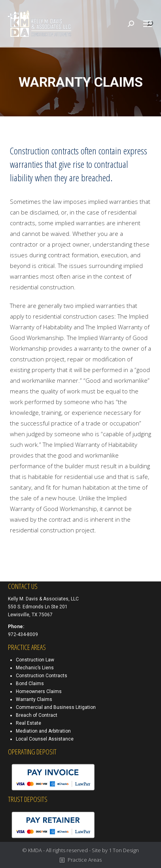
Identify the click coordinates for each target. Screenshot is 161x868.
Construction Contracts (42, 676)
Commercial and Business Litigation (56, 707)
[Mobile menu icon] (148, 24)
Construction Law (35, 660)
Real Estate (28, 723)
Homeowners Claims (39, 691)
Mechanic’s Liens (35, 668)
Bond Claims (30, 684)
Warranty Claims (34, 699)
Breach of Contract (37, 715)
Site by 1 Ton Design (115, 850)
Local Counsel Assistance (45, 739)
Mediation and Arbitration (43, 731)
